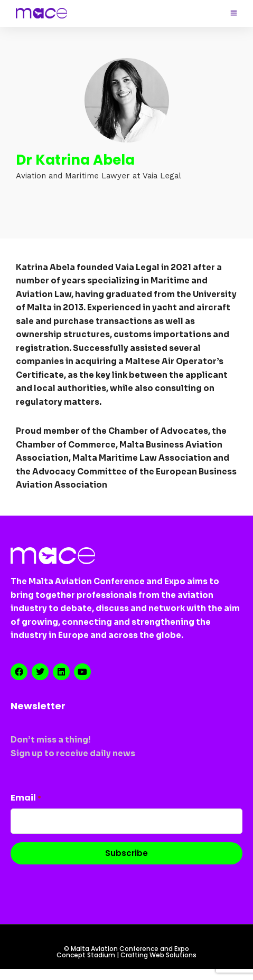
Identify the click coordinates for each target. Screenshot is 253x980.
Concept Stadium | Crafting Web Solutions (126, 955)
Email (26, 798)
